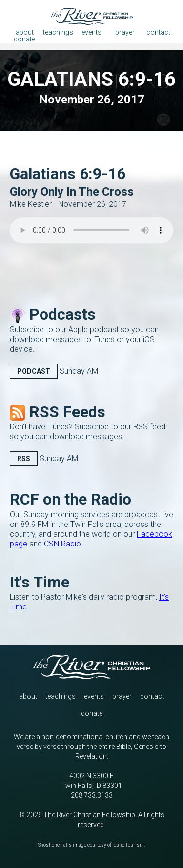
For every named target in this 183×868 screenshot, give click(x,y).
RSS (24, 459)
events (94, 696)
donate (92, 713)
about (28, 696)
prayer (122, 696)
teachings (61, 696)
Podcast (34, 371)
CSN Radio (62, 544)
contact (152, 696)
